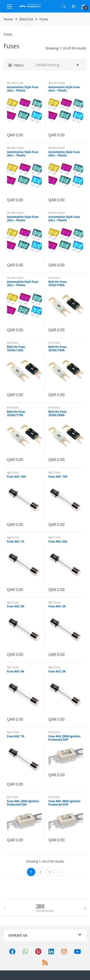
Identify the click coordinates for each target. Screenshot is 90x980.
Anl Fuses (54, 278)
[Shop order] (57, 65)
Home (8, 19)
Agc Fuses (13, 472)
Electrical (26, 19)
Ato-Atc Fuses (15, 83)
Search (64, 6)
